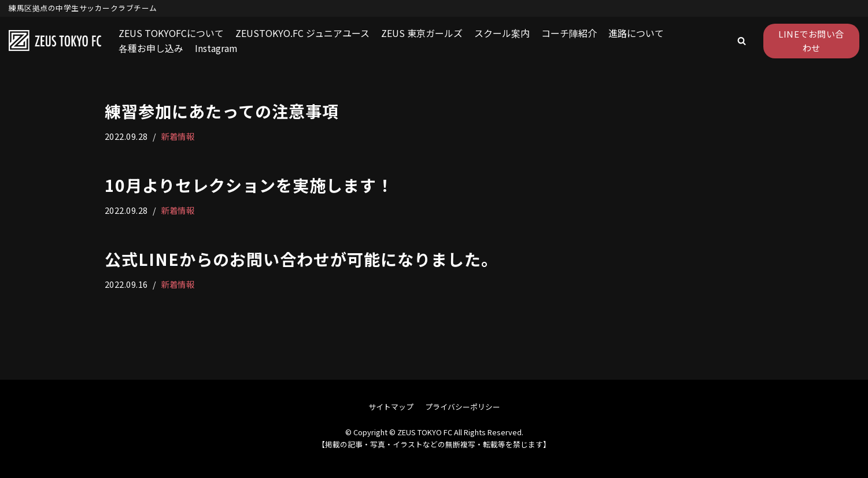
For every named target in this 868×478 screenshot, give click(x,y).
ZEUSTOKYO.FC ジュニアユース (302, 33)
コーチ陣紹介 (569, 33)
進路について (636, 33)
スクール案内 (502, 33)
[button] (742, 41)
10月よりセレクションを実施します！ (249, 185)
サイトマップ (391, 407)
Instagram (216, 48)
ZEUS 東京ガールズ (422, 33)
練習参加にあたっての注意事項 (222, 111)
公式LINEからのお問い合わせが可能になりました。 (301, 259)
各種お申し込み (151, 48)
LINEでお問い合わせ (811, 41)
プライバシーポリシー (463, 407)
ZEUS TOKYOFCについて (171, 33)
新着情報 (178, 136)
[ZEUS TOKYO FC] (55, 41)
